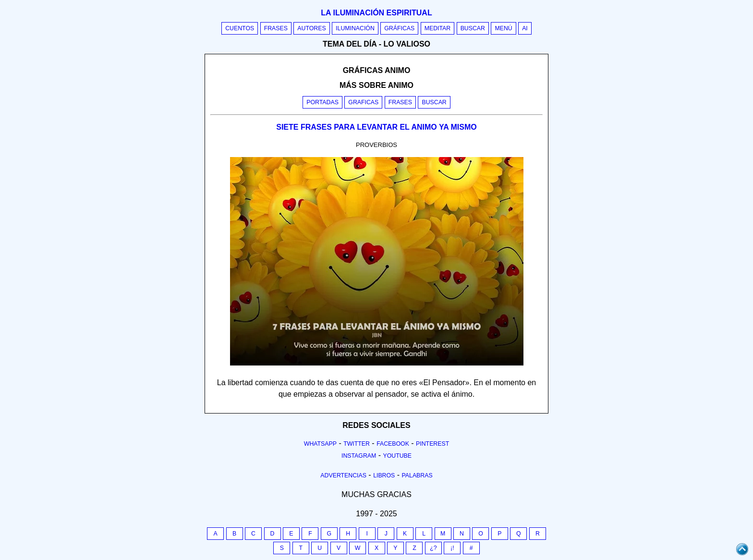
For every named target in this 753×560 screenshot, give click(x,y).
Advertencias (343, 475)
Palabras (417, 475)
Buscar (473, 28)
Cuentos (240, 28)
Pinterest (432, 444)
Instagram (359, 456)
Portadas (322, 102)
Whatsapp (320, 444)
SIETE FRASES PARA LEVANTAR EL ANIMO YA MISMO (376, 127)
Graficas (363, 102)
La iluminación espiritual (376, 13)
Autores (311, 28)
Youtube (397, 456)
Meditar (438, 28)
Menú (503, 28)
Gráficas (399, 28)
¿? (433, 548)
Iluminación (355, 28)
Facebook (393, 444)
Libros (384, 475)
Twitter (357, 444)
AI (525, 28)
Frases (276, 28)
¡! (452, 548)
